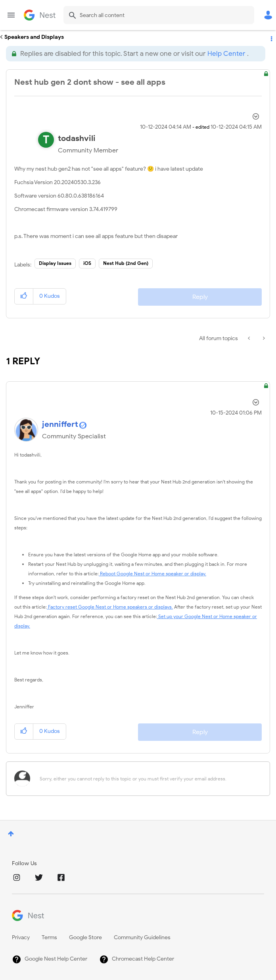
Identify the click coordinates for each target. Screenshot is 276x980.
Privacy (21, 937)
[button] (24, 296)
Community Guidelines (142, 937)
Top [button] (11, 834)
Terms (49, 937)
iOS (87, 263)
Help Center (226, 54)
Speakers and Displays (34, 37)
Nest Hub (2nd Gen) (126, 263)
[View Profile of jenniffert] (60, 424)
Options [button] (271, 37)
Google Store (85, 937)
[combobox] (159, 15)
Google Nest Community (40, 15)
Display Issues (55, 263)
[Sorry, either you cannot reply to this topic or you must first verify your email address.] (148, 779)
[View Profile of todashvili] (77, 138)
